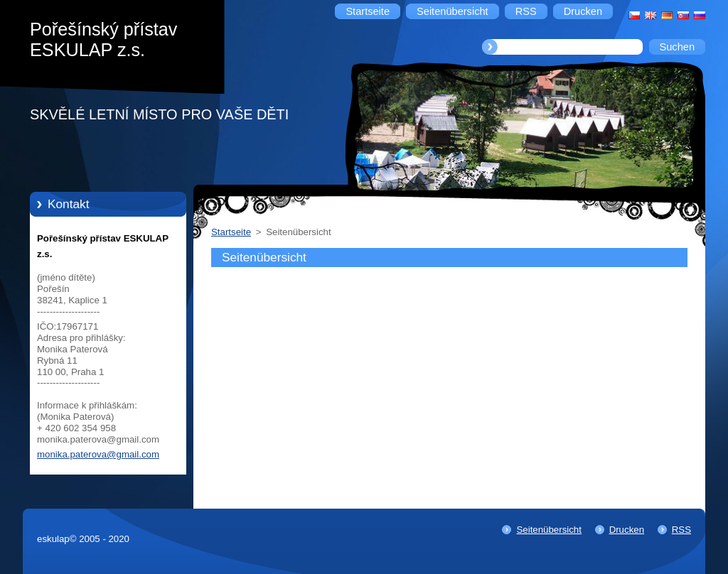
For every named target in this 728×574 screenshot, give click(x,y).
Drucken (627, 530)
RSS (681, 530)
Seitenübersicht (548, 530)
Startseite (231, 232)
